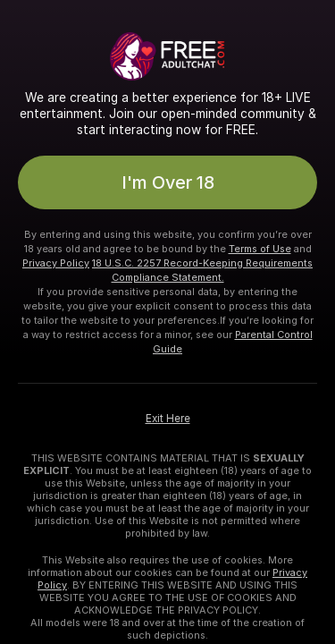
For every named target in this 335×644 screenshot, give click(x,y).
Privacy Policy (56, 263)
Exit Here (168, 419)
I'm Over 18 (168, 182)
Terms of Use (260, 249)
